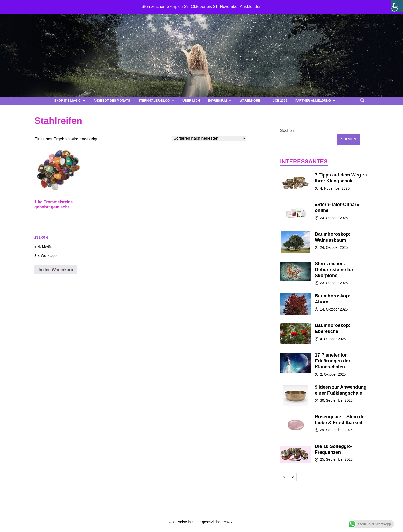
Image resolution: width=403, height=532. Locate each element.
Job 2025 (280, 101)
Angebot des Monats (112, 101)
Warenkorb (252, 101)
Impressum (220, 101)
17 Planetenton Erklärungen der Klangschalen (333, 361)
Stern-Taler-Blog (156, 101)
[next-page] (293, 477)
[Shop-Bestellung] (209, 138)
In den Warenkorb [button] (56, 270)
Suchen (287, 131)
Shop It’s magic (70, 101)
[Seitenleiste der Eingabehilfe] (397, 6)
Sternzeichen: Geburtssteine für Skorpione (334, 270)
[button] (346, 101)
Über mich (191, 101)
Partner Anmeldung (315, 101)
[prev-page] (284, 477)
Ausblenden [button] (251, 7)
